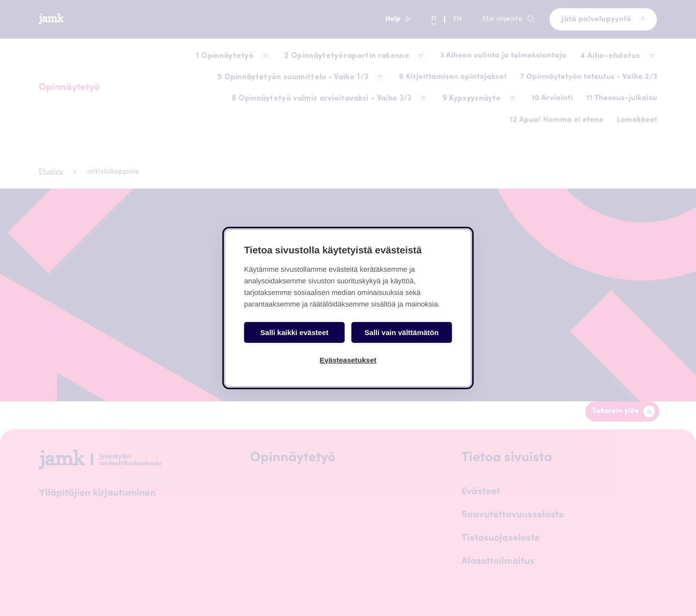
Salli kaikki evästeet (295, 332)
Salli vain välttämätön (401, 332)
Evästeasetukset (348, 360)
